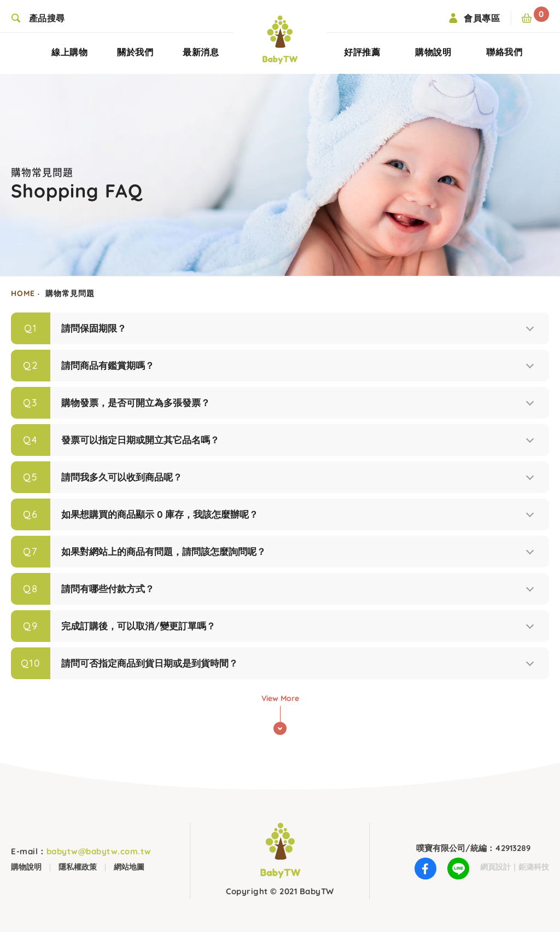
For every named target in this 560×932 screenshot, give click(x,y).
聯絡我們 (504, 56)
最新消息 (201, 57)
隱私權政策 (78, 867)
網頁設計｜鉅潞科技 (515, 867)
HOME (23, 293)
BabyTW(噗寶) (280, 40)
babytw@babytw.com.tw (81, 851)
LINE (458, 871)
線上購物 (69, 57)
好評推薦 (362, 57)
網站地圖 (129, 867)
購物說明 (433, 51)
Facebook (425, 872)
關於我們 (135, 57)
